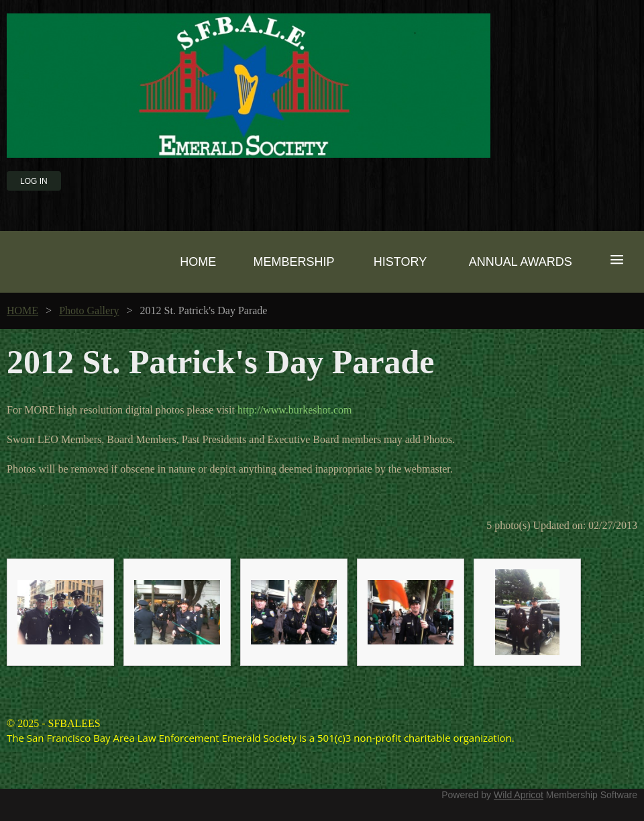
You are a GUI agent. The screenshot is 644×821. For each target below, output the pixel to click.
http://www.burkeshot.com (295, 410)
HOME (22, 310)
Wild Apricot (519, 795)
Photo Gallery (89, 310)
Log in (34, 181)
